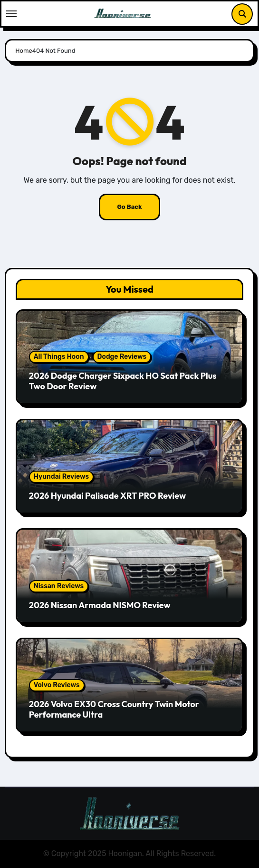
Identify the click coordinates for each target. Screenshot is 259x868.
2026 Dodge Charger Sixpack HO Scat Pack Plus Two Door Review (123, 381)
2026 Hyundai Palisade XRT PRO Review (107, 496)
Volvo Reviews (57, 685)
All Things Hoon (59, 357)
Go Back (129, 207)
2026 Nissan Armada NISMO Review (100, 605)
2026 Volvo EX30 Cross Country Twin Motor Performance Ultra (114, 709)
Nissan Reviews (59, 586)
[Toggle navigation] (11, 14)
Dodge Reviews (122, 357)
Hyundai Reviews (61, 477)
